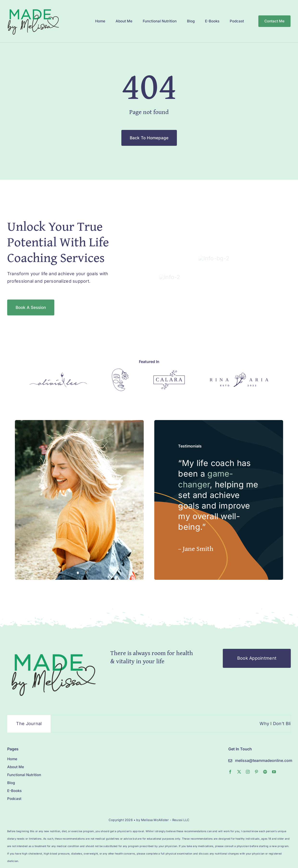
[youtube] (274, 754)
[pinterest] (256, 754)
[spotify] (265, 754)
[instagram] (248, 754)
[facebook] (230, 754)
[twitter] (239, 754)
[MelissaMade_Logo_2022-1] (33, 8)
